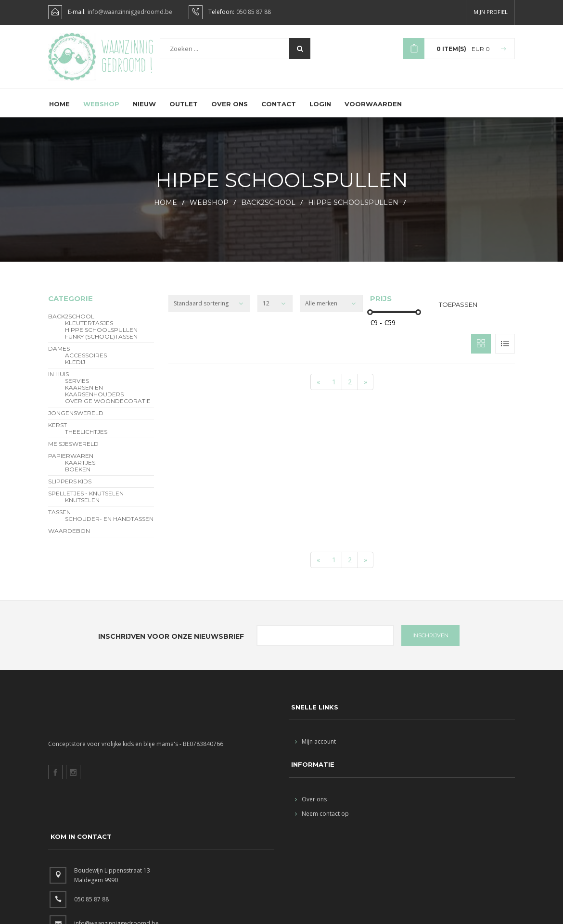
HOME (166, 211)
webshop (209, 211)
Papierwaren (71, 464)
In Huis (58, 382)
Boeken (78, 478)
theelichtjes (86, 440)
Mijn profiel (491, 12)
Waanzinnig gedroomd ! (127, 58)
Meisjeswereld (73, 452)
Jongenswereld (76, 421)
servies (77, 389)
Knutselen (82, 508)
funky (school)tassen (101, 345)
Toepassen (458, 313)
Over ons (230, 112)
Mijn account (315, 750)
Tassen (59, 520)
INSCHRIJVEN (430, 644)
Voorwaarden (373, 112)
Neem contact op (322, 822)
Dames (59, 357)
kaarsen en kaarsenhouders (94, 399)
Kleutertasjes (89, 331)
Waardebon (69, 539)
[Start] (318, 390)
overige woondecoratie (108, 409)
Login (320, 112)
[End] (365, 390)
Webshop (101, 112)
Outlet (184, 112)
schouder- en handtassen (109, 527)
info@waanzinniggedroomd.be (130, 12)
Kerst (58, 433)
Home (59, 112)
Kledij (75, 370)
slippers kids (70, 490)
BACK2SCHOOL (268, 211)
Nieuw (144, 112)
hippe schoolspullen (353, 211)
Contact (279, 112)
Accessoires (86, 364)
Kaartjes (80, 471)
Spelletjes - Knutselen (86, 502)
